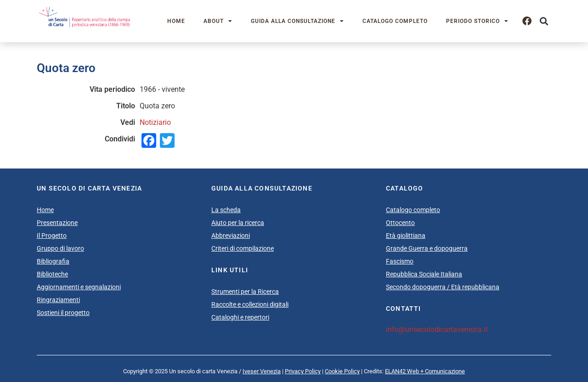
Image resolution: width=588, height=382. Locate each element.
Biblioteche (52, 274)
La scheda (226, 210)
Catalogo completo (395, 21)
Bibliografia (53, 261)
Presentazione (57, 223)
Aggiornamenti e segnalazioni (79, 287)
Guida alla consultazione (297, 21)
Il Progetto (52, 236)
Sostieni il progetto (63, 313)
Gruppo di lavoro (60, 248)
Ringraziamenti (58, 300)
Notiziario (155, 122)
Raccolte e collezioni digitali (250, 304)
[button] (544, 21)
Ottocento (400, 223)
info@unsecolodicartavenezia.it (437, 329)
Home (176, 21)
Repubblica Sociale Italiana (424, 274)
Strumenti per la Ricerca (245, 292)
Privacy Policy (303, 371)
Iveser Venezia (262, 371)
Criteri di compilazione (243, 248)
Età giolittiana (406, 236)
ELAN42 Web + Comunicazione (425, 371)
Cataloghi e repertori (240, 317)
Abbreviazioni (231, 236)
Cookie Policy (342, 371)
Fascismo (400, 261)
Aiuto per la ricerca (238, 223)
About (218, 21)
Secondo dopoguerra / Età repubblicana (443, 287)
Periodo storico (477, 21)
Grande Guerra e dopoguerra (427, 248)
